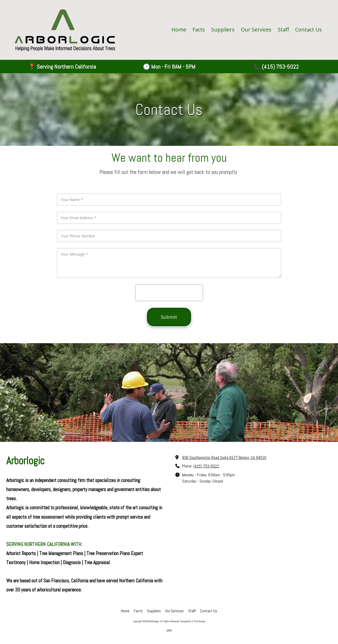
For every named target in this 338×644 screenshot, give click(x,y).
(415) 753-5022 (206, 466)
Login (169, 630)
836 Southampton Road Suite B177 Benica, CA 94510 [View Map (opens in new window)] (224, 457)
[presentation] (169, 293)
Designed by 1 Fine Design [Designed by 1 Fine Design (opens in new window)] (193, 621)
